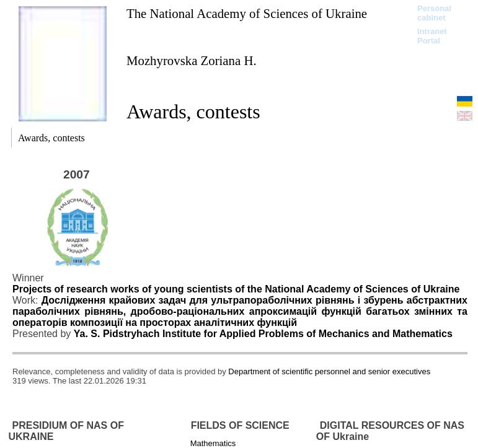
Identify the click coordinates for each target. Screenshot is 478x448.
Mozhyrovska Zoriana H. (192, 60)
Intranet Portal (432, 36)
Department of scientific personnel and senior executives (329, 371)
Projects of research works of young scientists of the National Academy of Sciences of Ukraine (236, 289)
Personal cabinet (434, 13)
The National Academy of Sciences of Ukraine (247, 13)
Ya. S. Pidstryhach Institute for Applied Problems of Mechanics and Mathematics (263, 334)
